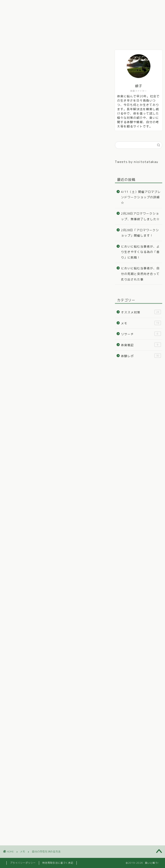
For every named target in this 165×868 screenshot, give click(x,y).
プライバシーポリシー (23, 863)
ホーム (15, 6)
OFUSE (66, 558)
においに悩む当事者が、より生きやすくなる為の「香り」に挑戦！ (140, 252)
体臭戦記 (37, 6)
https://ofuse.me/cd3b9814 (36, 582)
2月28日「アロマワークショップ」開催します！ (140, 233)
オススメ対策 (87, 6)
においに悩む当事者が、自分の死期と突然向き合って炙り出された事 (140, 274)
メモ (111, 6)
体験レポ (60, 6)
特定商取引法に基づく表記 (58, 863)
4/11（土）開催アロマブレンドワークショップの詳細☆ (141, 197)
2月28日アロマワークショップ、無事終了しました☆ (140, 216)
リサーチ (131, 6)
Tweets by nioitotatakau (137, 162)
